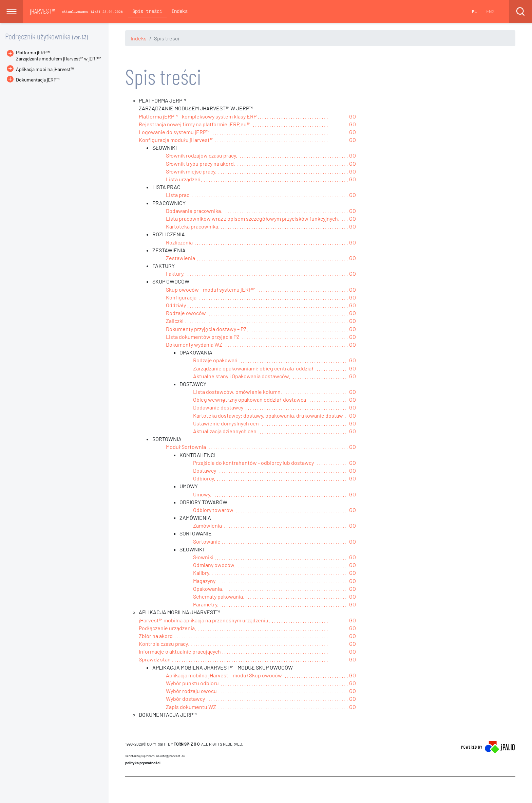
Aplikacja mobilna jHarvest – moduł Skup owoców (224, 675)
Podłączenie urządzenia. (167, 628)
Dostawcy (205, 470)
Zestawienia (180, 258)
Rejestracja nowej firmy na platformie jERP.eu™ (195, 124)
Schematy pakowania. (219, 596)
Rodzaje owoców (186, 313)
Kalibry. (202, 573)
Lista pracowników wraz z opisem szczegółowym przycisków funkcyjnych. (253, 218)
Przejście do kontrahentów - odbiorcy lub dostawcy (253, 463)
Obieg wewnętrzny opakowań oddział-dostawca (250, 399)
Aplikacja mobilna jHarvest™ (45, 69)
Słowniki (203, 557)
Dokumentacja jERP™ (33, 80)
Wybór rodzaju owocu (191, 691)
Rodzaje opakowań (215, 360)
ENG (490, 11)
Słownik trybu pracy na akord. (201, 163)
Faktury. (175, 273)
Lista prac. (178, 195)
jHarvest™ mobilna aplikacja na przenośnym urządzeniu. (204, 620)
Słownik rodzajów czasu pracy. (202, 155)
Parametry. (206, 604)
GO (353, 116)
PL (474, 11)
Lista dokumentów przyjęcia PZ (203, 337)
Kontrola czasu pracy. (164, 644)
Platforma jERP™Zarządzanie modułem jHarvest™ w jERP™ (59, 56)
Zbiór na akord (156, 636)
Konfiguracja (181, 297)
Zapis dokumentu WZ (191, 707)
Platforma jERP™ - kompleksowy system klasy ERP (198, 116)
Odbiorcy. (204, 478)
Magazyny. (205, 581)
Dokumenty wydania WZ (194, 344)
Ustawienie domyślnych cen (226, 423)
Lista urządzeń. (184, 179)
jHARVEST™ (42, 11)
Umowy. (202, 494)
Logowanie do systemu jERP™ (174, 132)
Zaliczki (175, 321)
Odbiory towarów (213, 510)
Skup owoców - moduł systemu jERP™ (211, 289)
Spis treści (147, 11)
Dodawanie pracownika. (194, 211)
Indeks (179, 11)
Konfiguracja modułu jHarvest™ (176, 140)
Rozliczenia (179, 242)
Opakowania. (208, 589)
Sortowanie (207, 541)
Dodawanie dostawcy (218, 407)
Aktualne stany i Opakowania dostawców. (242, 376)
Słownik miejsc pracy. (191, 171)
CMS (129, 790)
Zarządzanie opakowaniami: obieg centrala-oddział (253, 368)
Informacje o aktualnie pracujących (180, 651)
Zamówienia (207, 525)
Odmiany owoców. (214, 565)
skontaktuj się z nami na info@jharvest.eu (155, 756)
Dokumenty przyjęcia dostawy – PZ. (207, 329)
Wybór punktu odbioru (192, 683)
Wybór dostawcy (185, 699)
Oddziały (176, 305)
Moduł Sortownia (186, 447)
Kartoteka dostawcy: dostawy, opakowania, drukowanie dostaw (268, 415)
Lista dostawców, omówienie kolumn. (237, 392)
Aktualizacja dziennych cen (225, 431)
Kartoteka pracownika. (193, 226)
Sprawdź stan (155, 659)
